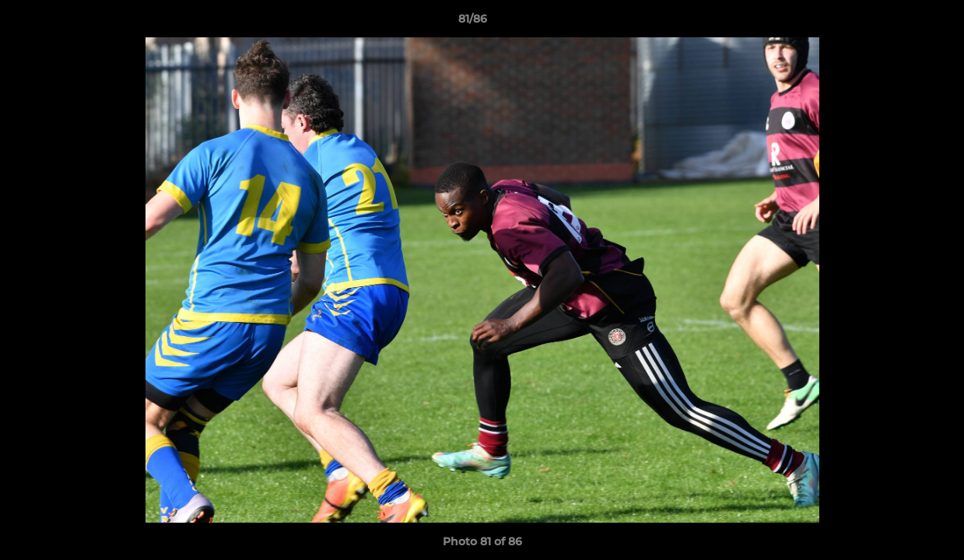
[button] (899, 23)
